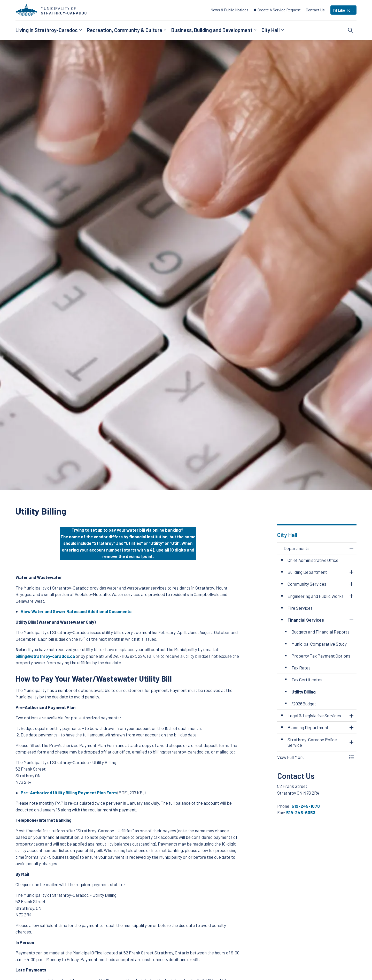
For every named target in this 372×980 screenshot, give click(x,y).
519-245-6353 (301, 812)
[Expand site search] (351, 30)
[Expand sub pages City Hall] (282, 30)
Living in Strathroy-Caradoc (47, 30)
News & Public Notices (230, 10)
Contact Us (315, 10)
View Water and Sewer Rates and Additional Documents (76, 611)
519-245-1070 (306, 806)
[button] (312, 757)
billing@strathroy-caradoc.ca (45, 656)
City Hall (271, 30)
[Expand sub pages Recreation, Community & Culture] (165, 30)
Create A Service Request (277, 10)
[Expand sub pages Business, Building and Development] (255, 30)
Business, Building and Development (212, 30)
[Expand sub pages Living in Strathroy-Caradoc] (80, 30)
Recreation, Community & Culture (125, 30)
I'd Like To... (343, 10)
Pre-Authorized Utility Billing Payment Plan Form (69, 793)
